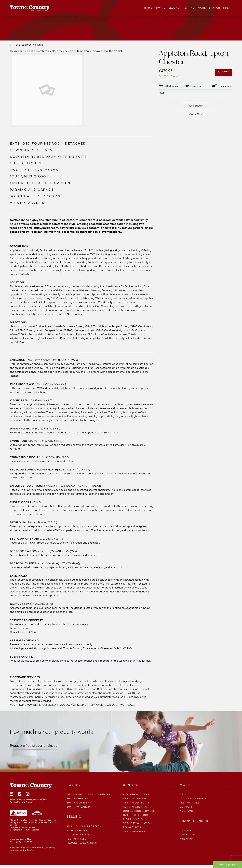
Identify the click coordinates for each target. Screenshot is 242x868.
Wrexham (187, 839)
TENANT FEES (132, 827)
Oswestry (187, 835)
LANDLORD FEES (134, 832)
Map (162, 93)
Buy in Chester (78, 799)
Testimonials (76, 839)
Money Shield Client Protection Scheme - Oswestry (33, 820)
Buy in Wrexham (79, 807)
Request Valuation (137, 823)
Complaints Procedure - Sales (23, 827)
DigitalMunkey (25, 841)
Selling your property (84, 826)
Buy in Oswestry (79, 803)
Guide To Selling (79, 835)
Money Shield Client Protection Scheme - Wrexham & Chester (34, 824)
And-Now (27, 839)
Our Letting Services (139, 811)
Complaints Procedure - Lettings (24, 830)
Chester (186, 831)
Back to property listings (27, 45)
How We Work (77, 831)
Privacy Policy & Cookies (22, 802)
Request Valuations (82, 843)
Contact (186, 807)
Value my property (228, 864)
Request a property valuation (35, 746)
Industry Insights (193, 799)
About (184, 795)
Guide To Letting (136, 815)
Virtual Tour (195, 114)
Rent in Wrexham (136, 807)
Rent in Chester (135, 799)
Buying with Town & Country (88, 795)
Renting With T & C (137, 795)
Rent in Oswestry (136, 803)
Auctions (187, 811)
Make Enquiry (195, 106)
